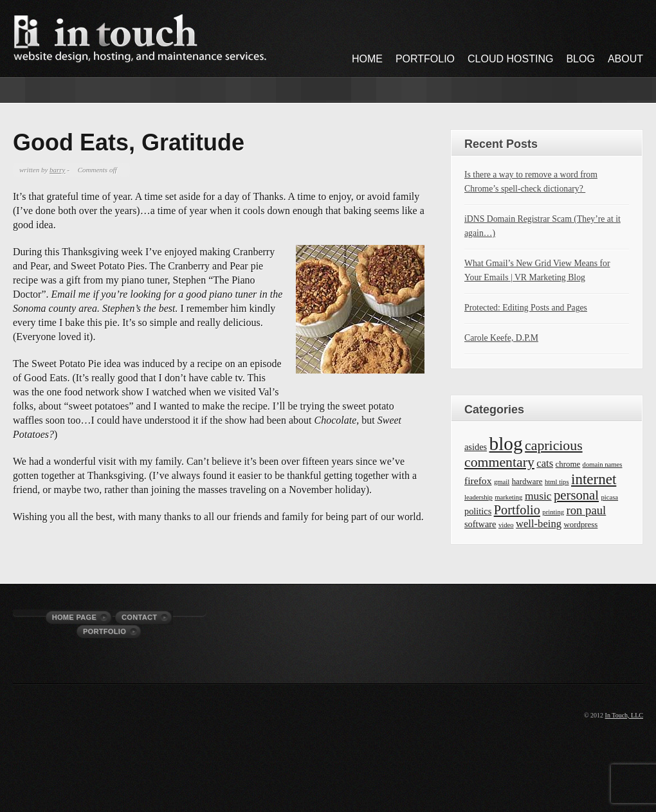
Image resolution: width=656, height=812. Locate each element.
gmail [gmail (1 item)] (502, 482)
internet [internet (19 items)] (594, 479)
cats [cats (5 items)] (545, 463)
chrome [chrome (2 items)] (568, 464)
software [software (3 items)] (480, 524)
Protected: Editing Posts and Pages (526, 308)
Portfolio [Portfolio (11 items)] (517, 510)
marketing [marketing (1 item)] (508, 497)
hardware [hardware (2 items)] (527, 482)
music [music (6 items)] (538, 496)
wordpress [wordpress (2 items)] (580, 525)
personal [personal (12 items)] (576, 495)
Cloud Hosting (510, 59)
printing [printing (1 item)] (553, 512)
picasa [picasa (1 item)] (609, 497)
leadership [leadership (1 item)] (478, 497)
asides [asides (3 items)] (476, 447)
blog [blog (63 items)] (506, 444)
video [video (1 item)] (506, 525)
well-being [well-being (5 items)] (539, 524)
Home (367, 59)
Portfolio (425, 59)
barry (57, 170)
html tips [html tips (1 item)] (557, 482)
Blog (580, 59)
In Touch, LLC (624, 715)
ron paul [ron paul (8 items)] (587, 510)
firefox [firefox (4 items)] (478, 481)
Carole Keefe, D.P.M (501, 338)
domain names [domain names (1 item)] (603, 465)
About (625, 59)
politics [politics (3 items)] (478, 511)
